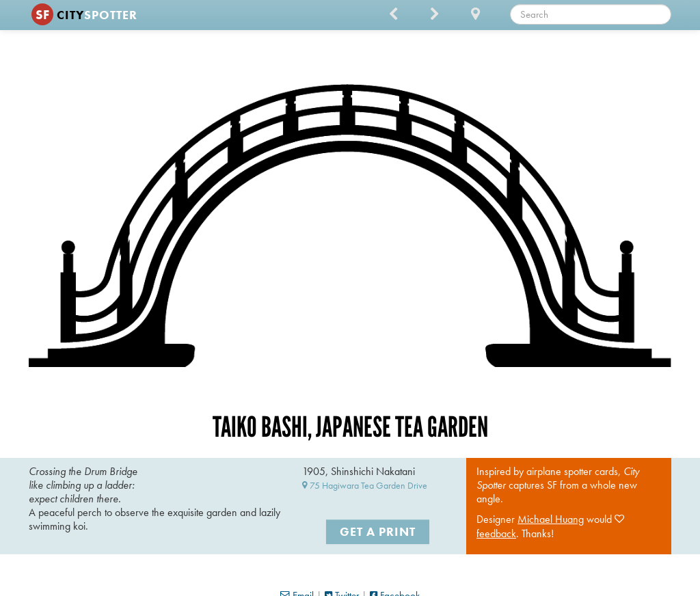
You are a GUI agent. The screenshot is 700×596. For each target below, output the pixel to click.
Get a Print (378, 531)
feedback (496, 533)
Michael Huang (551, 519)
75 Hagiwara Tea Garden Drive (365, 485)
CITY (84, 14)
